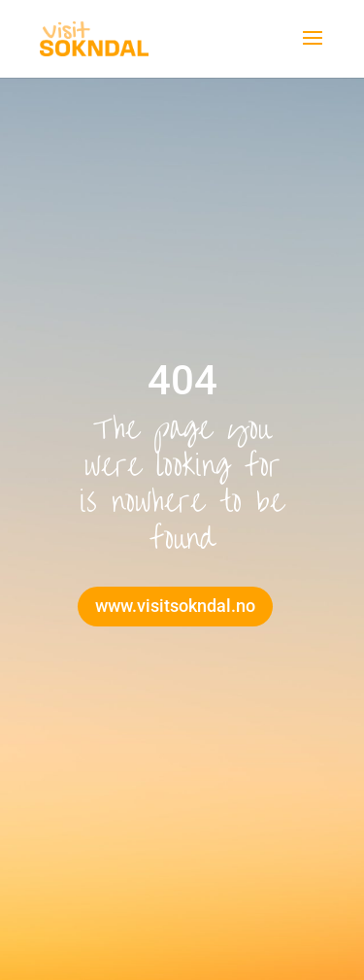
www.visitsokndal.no (175, 606)
